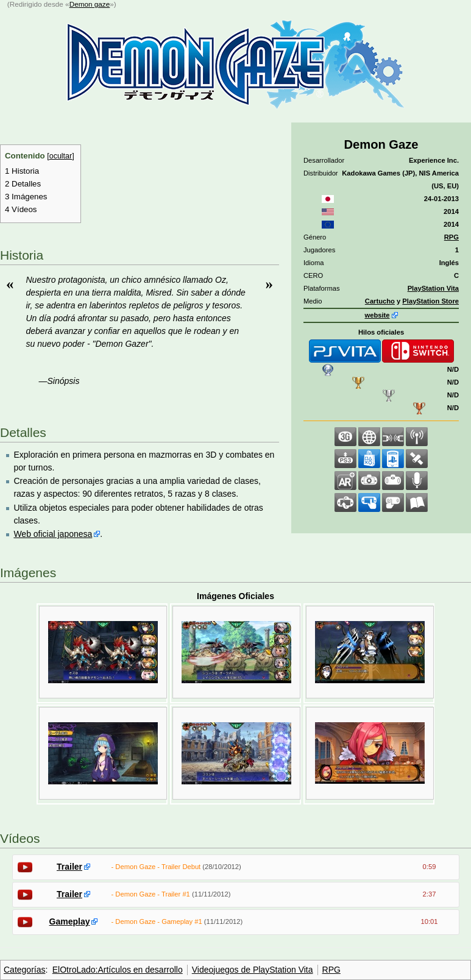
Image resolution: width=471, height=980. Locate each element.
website (377, 315)
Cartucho (380, 301)
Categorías (24, 970)
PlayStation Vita (433, 288)
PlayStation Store (430, 301)
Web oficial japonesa (53, 534)
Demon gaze (90, 4)
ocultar (61, 156)
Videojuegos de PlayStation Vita (253, 970)
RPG (452, 237)
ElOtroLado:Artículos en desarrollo (118, 970)
